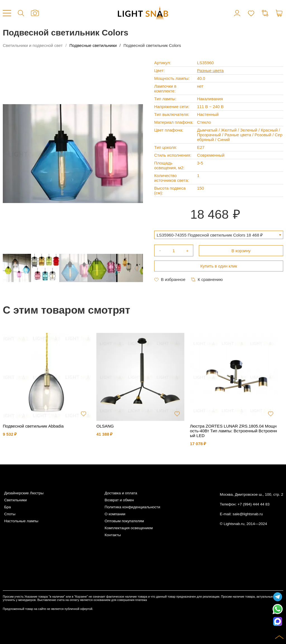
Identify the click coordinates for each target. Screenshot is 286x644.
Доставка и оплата (121, 493)
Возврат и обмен (119, 500)
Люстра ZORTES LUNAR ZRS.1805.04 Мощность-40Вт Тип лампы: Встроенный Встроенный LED (233, 431)
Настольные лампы (21, 521)
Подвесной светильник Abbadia (33, 426)
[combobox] (219, 235)
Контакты (113, 535)
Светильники (16, 500)
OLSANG (105, 426)
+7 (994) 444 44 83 (254, 504)
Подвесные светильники (93, 45)
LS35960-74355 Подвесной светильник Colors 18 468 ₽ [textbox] (210, 235)
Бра (8, 507)
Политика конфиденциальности (132, 507)
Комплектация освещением (128, 528)
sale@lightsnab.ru (248, 514)
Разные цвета (210, 71)
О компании (115, 514)
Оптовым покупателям (124, 521)
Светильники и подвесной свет (33, 45)
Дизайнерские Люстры (24, 493)
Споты (10, 514)
